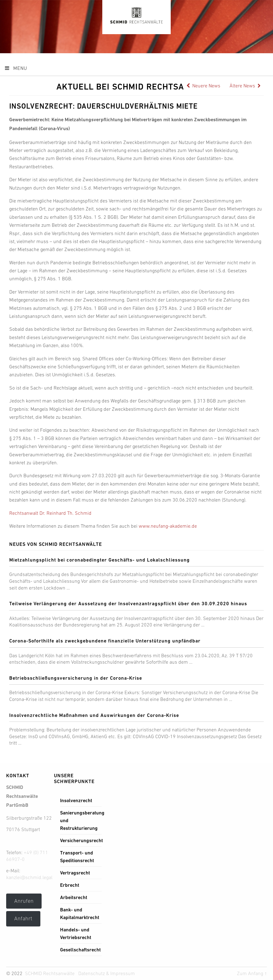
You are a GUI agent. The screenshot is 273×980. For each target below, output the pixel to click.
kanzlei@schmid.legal (29, 877)
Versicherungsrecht (81, 840)
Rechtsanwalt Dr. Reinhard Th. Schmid (50, 513)
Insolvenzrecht (76, 800)
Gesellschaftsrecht (80, 950)
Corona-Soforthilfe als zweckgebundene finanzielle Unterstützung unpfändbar (105, 641)
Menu (16, 68)
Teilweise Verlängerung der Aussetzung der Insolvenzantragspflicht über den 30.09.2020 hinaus (128, 604)
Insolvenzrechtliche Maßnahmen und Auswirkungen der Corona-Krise (94, 715)
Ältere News (245, 86)
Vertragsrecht (75, 873)
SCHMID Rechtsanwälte (50, 973)
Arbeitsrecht (74, 897)
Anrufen (24, 901)
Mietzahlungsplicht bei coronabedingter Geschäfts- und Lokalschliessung (100, 560)
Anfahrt (23, 918)
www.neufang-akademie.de (168, 526)
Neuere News (203, 86)
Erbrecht (70, 885)
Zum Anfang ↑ (252, 973)
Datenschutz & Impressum (107, 973)
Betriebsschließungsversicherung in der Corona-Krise (76, 678)
